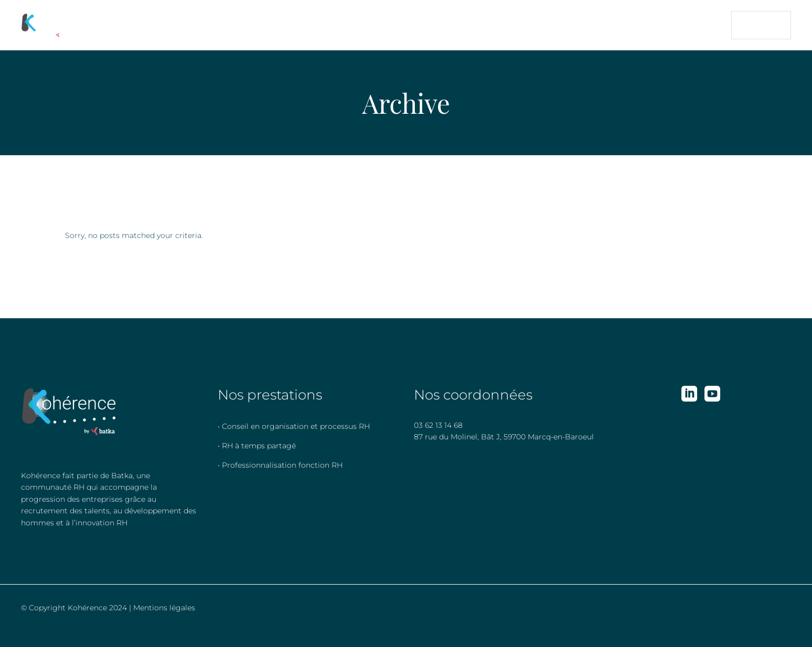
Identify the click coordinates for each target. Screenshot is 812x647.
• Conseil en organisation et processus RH (294, 426)
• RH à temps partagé (257, 446)
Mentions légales (164, 608)
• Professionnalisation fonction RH (280, 465)
